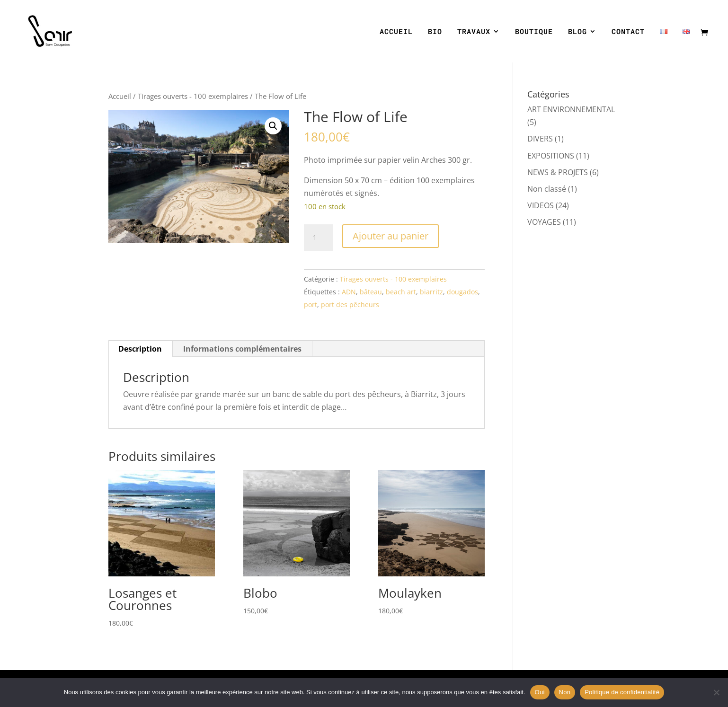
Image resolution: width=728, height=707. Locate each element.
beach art (401, 292)
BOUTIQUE (534, 32)
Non (565, 692)
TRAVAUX (474, 32)
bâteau (371, 292)
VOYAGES (544, 222)
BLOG (577, 32)
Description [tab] (140, 349)
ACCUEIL (396, 32)
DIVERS (540, 139)
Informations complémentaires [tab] (242, 349)
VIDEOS (541, 205)
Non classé (547, 189)
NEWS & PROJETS (558, 172)
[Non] (716, 692)
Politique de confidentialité (622, 692)
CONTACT (628, 32)
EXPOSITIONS (551, 156)
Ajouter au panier (391, 236)
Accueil (120, 96)
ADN (349, 292)
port (311, 305)
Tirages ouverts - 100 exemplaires (193, 96)
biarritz (431, 292)
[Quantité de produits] (318, 238)
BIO (435, 32)
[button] (273, 126)
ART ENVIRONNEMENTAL (571, 109)
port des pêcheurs (350, 305)
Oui (540, 692)
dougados (462, 292)
